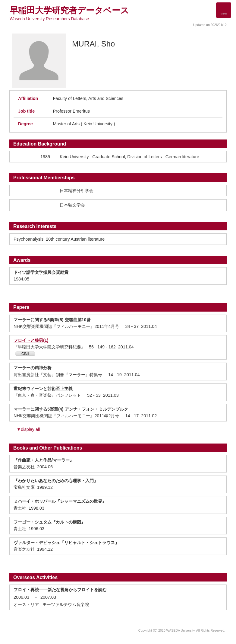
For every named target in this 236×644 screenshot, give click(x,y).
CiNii (25, 354)
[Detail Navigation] (224, 10)
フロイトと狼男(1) (31, 340)
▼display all (28, 429)
